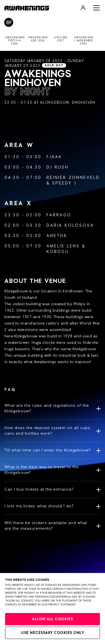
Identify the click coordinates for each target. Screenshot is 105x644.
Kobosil (58, 252)
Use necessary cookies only (53, 633)
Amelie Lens (63, 246)
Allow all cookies (53, 619)
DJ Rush (58, 167)
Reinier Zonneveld (73, 178)
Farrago (59, 215)
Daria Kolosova (70, 225)
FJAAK (54, 157)
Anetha (57, 236)
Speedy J (64, 183)
